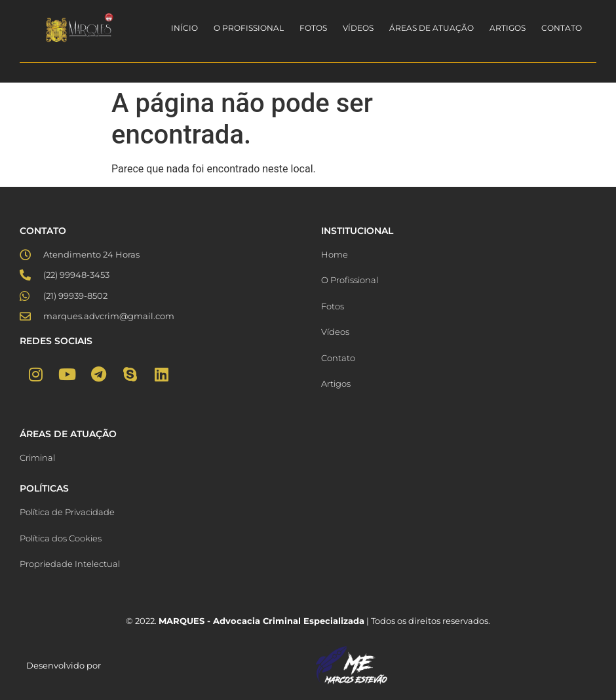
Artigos (508, 28)
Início (184, 28)
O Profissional (249, 28)
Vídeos (358, 28)
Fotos (313, 28)
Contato (562, 28)
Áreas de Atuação (432, 28)
